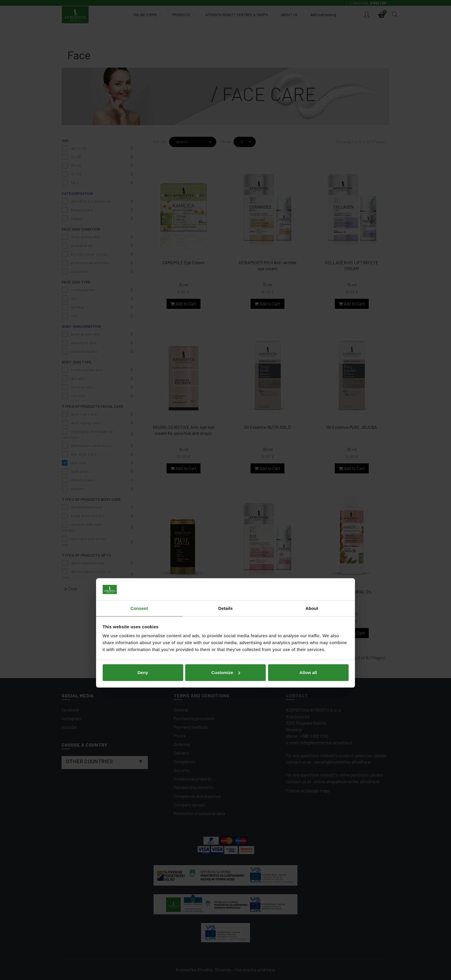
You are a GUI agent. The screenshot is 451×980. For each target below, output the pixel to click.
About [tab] (312, 465)
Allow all (308, 529)
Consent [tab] (139, 465)
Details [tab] (225, 465)
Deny (143, 529)
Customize (226, 529)
